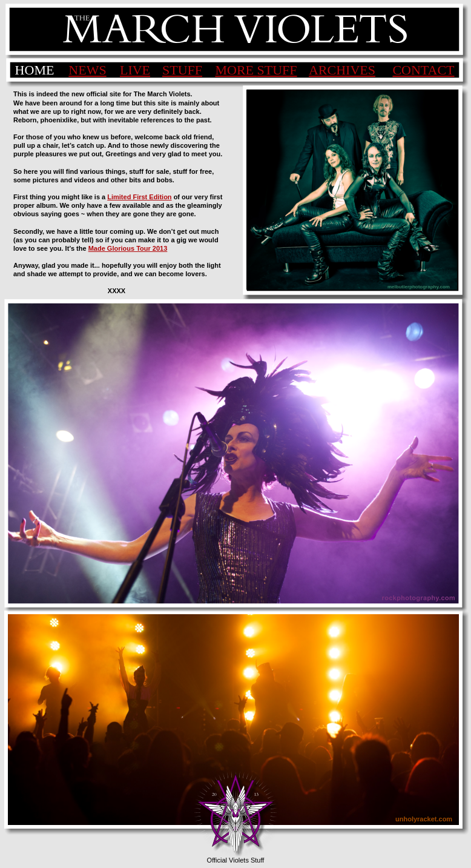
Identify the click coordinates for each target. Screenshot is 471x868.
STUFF (182, 70)
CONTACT (423, 70)
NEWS (87, 70)
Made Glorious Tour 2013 (128, 248)
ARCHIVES (342, 70)
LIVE (135, 70)
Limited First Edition (139, 197)
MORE (236, 70)
